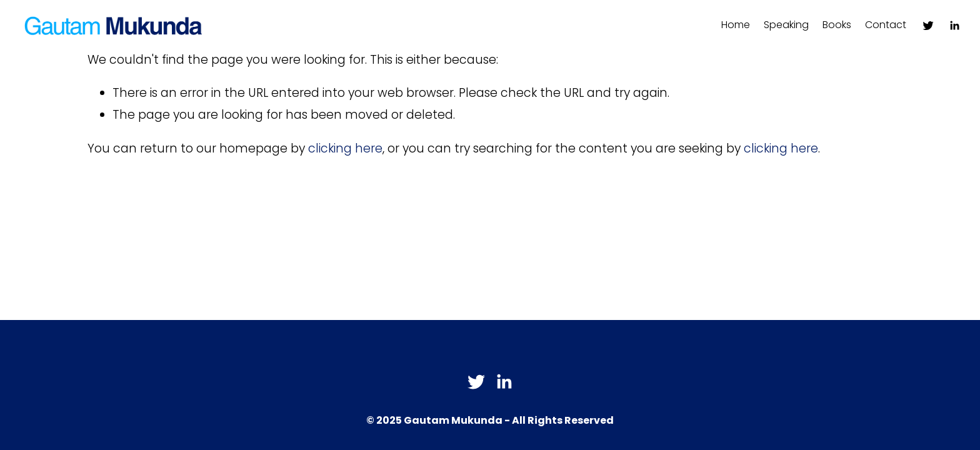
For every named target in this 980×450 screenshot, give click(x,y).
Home (736, 25)
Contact (886, 25)
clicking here (345, 148)
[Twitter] (928, 26)
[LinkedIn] (954, 26)
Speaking (786, 25)
